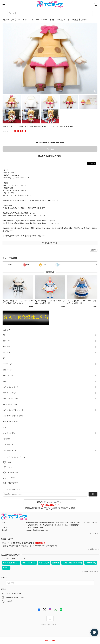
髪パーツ (7, 335)
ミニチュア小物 (9, 433)
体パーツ (7, 347)
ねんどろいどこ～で (11, 399)
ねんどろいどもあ (10, 393)
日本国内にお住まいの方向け (50, 156)
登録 (93, 494)
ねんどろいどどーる (11, 387)
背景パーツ (7, 370)
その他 (6, 427)
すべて (11, 265)
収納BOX (7, 439)
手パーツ (7, 352)
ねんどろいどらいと (11, 404)
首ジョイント (8, 376)
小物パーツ (7, 364)
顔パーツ (7, 341)
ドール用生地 (8, 445)
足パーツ (7, 358)
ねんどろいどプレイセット (13, 410)
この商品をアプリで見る (50, 243)
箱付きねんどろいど (11, 422)
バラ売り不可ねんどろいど (13, 416)
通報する (94, 250)
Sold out (50, 149)
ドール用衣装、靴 (10, 450)
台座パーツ (7, 381)
